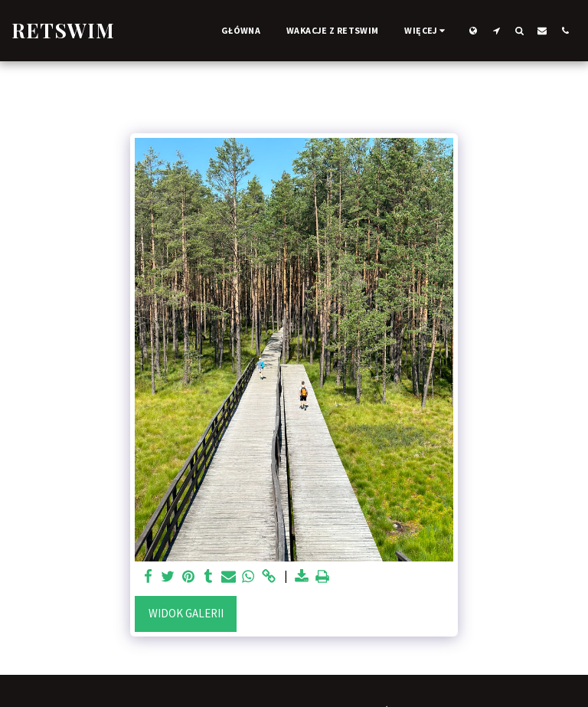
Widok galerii (186, 613)
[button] (496, 30)
